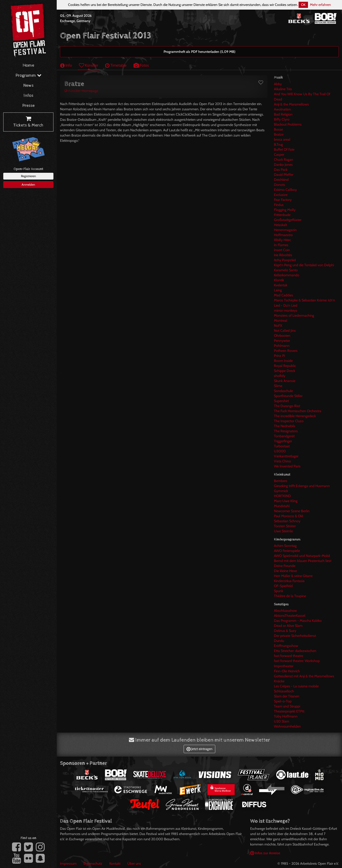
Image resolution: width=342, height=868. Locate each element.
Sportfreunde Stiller (288, 396)
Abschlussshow (285, 611)
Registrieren (28, 176)
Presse (28, 106)
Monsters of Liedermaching (294, 316)
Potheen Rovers (286, 351)
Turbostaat (282, 446)
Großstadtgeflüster (288, 220)
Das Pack (281, 170)
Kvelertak (281, 285)
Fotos (141, 65)
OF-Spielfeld (283, 586)
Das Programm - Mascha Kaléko (298, 621)
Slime (278, 386)
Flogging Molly (285, 210)
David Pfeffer (284, 175)
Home (28, 65)
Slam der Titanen (287, 696)
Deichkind (281, 180)
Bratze (279, 134)
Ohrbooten (282, 336)
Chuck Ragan (284, 160)
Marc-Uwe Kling (286, 501)
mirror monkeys (286, 310)
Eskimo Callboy (285, 190)
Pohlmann (282, 346)
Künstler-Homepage (81, 91)
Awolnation (282, 109)
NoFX (278, 326)
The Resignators (286, 431)
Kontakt (115, 864)
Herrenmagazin (285, 230)
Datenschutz (93, 864)
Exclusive (281, 195)
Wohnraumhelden (287, 726)
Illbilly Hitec (282, 240)
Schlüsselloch (284, 691)
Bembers (281, 481)
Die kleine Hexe (285, 571)
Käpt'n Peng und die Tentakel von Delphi (304, 265)
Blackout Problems (288, 124)
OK (303, 5)
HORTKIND (282, 496)
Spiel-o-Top (283, 701)
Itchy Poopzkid (285, 260)
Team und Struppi (287, 706)
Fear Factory (283, 200)
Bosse (278, 129)
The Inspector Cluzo (289, 421)
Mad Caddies (284, 295)
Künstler (89, 65)
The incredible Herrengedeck (295, 416)
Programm (28, 75)
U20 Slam (282, 721)
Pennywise (282, 341)
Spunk (279, 591)
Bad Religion (283, 114)
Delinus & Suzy (285, 631)
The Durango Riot (287, 406)
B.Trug (278, 144)
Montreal (281, 321)
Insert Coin (282, 250)
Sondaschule (283, 391)
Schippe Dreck (285, 371)
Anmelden (28, 185)
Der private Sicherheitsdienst (295, 636)
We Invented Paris (287, 466)
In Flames (281, 245)
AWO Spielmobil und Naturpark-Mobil (302, 556)
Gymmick (281, 491)
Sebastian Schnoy (287, 521)
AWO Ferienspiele (287, 551)
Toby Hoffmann (286, 716)
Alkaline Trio (283, 89)
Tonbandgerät (284, 436)
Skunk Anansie (285, 381)
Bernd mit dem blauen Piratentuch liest (303, 561)
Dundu (279, 641)
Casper (279, 155)
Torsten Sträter (285, 526)
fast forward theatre (289, 656)
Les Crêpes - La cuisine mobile (296, 686)
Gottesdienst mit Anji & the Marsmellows (304, 676)
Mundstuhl (282, 506)
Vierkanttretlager (286, 456)
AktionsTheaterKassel (290, 616)
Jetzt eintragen (199, 749)
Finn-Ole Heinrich (287, 671)
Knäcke (279, 681)
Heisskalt (280, 225)
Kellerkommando (287, 275)
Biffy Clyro (282, 119)
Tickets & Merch (28, 122)
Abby (278, 84)
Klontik (279, 280)
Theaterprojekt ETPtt (289, 711)
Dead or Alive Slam (288, 626)
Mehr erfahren (320, 5)
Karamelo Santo (286, 270)
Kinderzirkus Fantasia (289, 581)
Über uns (134, 864)
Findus (279, 205)
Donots (280, 185)
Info (66, 65)
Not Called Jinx (285, 331)
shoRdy (280, 376)
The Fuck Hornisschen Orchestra (298, 411)
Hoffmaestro (283, 235)
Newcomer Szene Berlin (292, 511)
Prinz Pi (279, 356)
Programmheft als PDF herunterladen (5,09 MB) (199, 52)
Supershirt (281, 401)
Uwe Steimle (283, 531)
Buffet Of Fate (284, 150)
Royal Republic (285, 366)
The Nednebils (285, 426)
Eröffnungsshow (286, 646)
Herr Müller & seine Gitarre (293, 576)
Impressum (68, 864)
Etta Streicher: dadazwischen (295, 651)
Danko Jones (283, 165)
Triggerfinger (283, 441)
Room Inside (283, 361)
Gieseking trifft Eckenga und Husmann (302, 486)
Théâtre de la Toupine (290, 596)
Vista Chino (282, 461)
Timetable (116, 65)
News (28, 86)
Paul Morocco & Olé (289, 516)
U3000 (280, 451)
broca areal (282, 139)
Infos (28, 96)
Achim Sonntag (285, 546)
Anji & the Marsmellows (291, 104)
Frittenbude (282, 215)
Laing (278, 290)
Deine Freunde (285, 566)
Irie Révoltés (283, 255)
